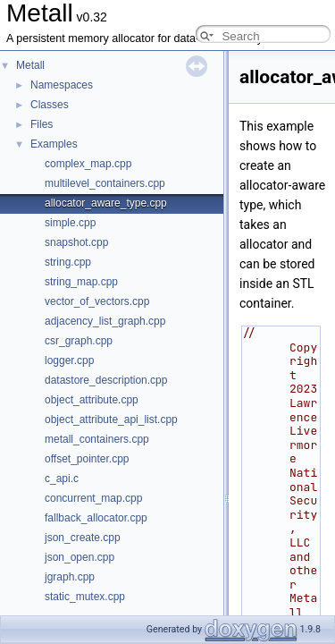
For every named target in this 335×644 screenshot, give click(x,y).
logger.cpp (69, 360)
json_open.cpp (80, 557)
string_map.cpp (81, 282)
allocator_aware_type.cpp (106, 203)
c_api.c (62, 479)
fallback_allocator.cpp (96, 518)
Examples (54, 144)
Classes (50, 105)
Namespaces (62, 85)
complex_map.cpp (88, 164)
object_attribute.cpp (92, 400)
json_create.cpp (83, 538)
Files (42, 124)
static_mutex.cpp (85, 597)
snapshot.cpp (76, 242)
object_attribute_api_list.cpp (111, 419)
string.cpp (68, 262)
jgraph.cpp (70, 577)
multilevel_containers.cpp (105, 183)
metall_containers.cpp (97, 439)
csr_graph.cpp (79, 341)
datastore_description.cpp (106, 380)
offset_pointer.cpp (87, 459)
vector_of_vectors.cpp (97, 301)
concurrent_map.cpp (93, 498)
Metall (30, 65)
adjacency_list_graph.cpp (105, 321)
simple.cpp (70, 223)
